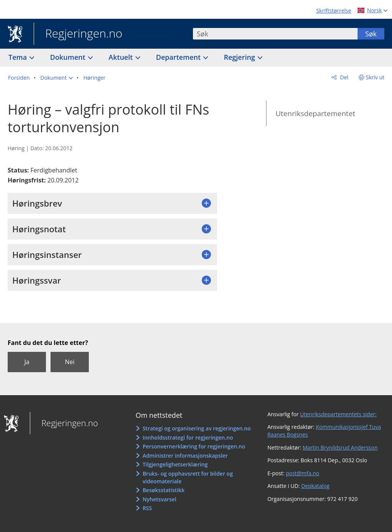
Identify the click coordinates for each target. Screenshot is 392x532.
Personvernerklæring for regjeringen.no (194, 446)
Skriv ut (375, 77)
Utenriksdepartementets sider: (338, 414)
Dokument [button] (69, 57)
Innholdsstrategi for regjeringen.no (188, 438)
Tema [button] (19, 57)
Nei (69, 362)
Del (344, 77)
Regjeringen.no (78, 34)
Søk (371, 34)
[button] (56, 78)
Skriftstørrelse (334, 11)
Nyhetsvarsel (159, 499)
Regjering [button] (240, 57)
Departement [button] (179, 57)
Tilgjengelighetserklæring (175, 464)
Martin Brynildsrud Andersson (340, 447)
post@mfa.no (303, 473)
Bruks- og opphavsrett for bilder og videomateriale (188, 477)
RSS (147, 508)
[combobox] (275, 34)
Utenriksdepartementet (315, 113)
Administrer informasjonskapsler (185, 456)
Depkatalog (315, 486)
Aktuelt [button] (122, 57)
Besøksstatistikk (163, 490)
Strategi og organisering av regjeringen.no (197, 428)
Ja (27, 362)
